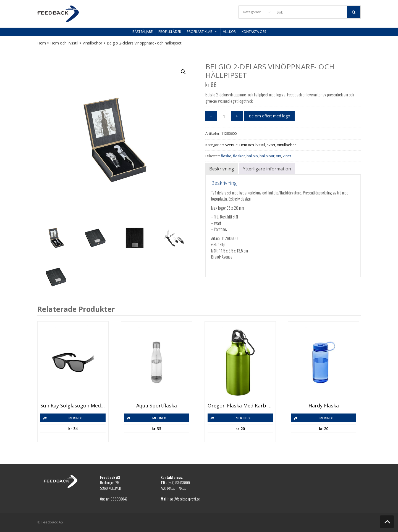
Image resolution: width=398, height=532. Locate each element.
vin (279, 156)
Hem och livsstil (64, 43)
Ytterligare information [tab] (267, 169)
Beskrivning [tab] (222, 169)
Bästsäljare (142, 32)
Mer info (76, 418)
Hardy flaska (324, 406)
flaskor (239, 156)
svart (271, 145)
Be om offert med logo (269, 116)
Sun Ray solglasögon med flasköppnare (73, 406)
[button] (183, 72)
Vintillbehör (92, 43)
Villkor (229, 32)
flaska (226, 156)
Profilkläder (170, 32)
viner (287, 156)
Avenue (231, 145)
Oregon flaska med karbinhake (240, 406)
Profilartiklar (202, 32)
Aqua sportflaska (157, 406)
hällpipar (267, 156)
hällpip (252, 156)
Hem (42, 43)
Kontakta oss (254, 32)
